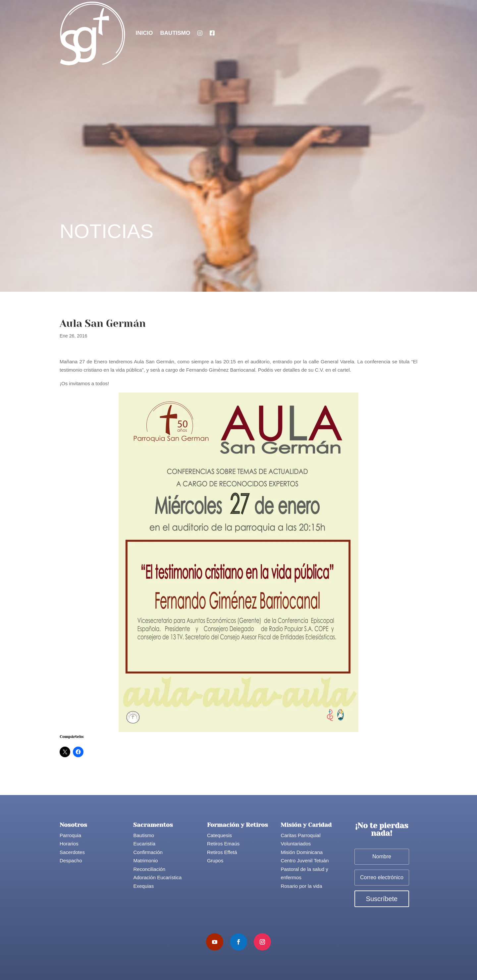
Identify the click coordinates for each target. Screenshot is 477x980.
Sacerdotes (72, 852)
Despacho (71, 860)
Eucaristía (144, 844)
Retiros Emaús (223, 844)
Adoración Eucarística (157, 877)
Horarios (69, 844)
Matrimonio (145, 860)
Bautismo (175, 33)
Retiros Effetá (222, 852)
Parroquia (70, 835)
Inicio (144, 33)
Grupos (215, 860)
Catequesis (219, 835)
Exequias (143, 886)
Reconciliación (149, 869)
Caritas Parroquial (300, 835)
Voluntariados (296, 844)
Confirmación (148, 852)
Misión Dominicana (302, 852)
